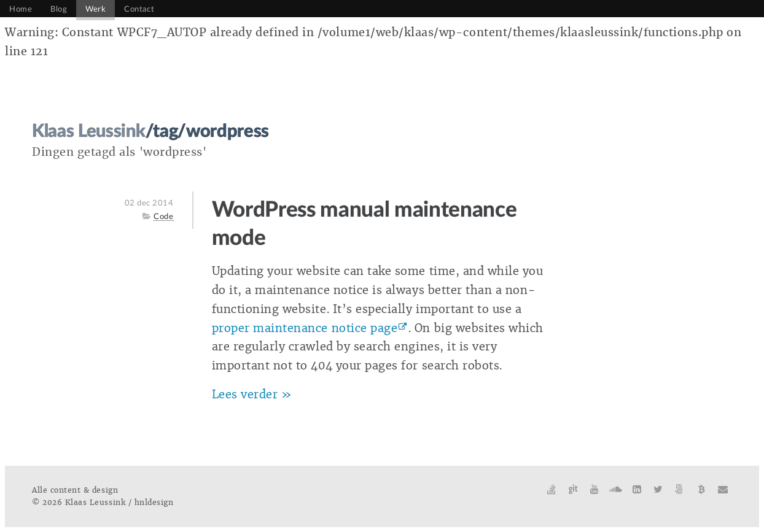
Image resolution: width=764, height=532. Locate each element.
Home (21, 9)
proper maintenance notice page (305, 328)
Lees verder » (252, 395)
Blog (59, 9)
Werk (95, 9)
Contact (139, 9)
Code (163, 217)
